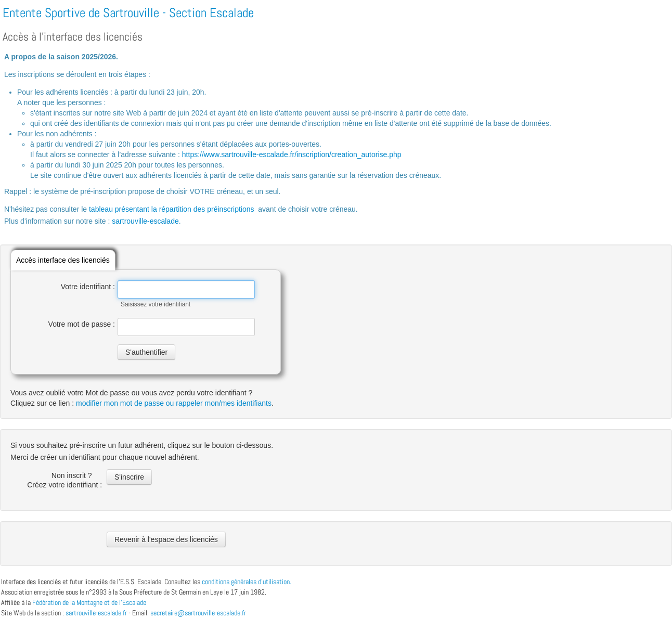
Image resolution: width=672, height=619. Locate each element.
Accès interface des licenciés (63, 260)
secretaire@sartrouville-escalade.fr (198, 613)
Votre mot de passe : (82, 324)
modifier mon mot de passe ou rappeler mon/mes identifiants (174, 403)
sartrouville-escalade (145, 221)
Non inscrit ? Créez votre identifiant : (66, 480)
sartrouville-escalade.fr (96, 613)
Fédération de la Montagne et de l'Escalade (89, 602)
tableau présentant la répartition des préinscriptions (172, 209)
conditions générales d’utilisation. (247, 582)
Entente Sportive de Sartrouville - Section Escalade (128, 13)
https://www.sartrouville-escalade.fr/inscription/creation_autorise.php (292, 154)
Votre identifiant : (88, 287)
